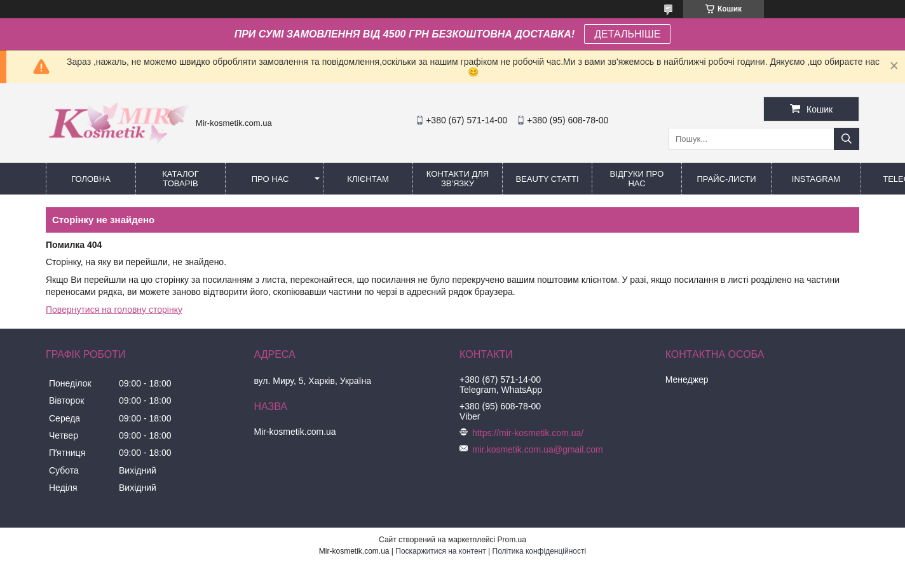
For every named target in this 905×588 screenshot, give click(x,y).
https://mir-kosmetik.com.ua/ (528, 433)
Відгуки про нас (637, 179)
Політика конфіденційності (540, 551)
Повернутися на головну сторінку (114, 310)
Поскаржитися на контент (440, 551)
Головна (91, 179)
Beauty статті (547, 179)
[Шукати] (847, 139)
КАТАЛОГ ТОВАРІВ (180, 179)
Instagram (816, 179)
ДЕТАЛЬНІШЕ (627, 34)
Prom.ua (512, 540)
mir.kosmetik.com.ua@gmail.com (538, 449)
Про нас (270, 179)
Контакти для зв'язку (458, 179)
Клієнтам (368, 179)
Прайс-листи (727, 179)
